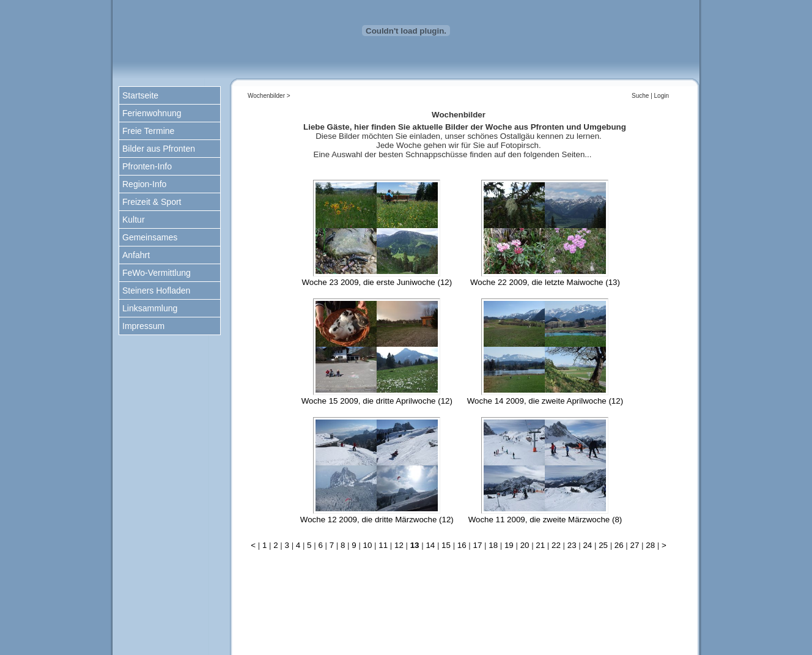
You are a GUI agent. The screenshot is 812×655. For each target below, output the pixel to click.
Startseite (140, 95)
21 (540, 545)
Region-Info (144, 184)
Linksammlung (150, 308)
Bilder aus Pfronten (159, 149)
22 (556, 545)
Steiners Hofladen (156, 290)
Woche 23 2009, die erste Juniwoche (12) (377, 282)
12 (399, 545)
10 (368, 545)
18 (493, 545)
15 (446, 545)
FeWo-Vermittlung (157, 273)
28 (650, 545)
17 (478, 545)
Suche (640, 96)
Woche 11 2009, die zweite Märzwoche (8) (545, 520)
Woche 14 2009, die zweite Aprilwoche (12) (545, 401)
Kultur (134, 220)
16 (462, 545)
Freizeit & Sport (152, 202)
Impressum (143, 326)
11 (383, 545)
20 (525, 545)
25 (603, 545)
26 (619, 545)
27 (635, 545)
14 (430, 545)
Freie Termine (148, 131)
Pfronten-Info (147, 166)
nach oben (464, 607)
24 (587, 545)
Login (662, 96)
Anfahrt (136, 255)
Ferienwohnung (152, 113)
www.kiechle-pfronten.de (546, 637)
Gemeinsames (150, 237)
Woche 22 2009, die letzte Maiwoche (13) (545, 282)
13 (415, 545)
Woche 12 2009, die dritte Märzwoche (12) (377, 520)
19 (509, 545)
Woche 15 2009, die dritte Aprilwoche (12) (377, 401)
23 (572, 545)
